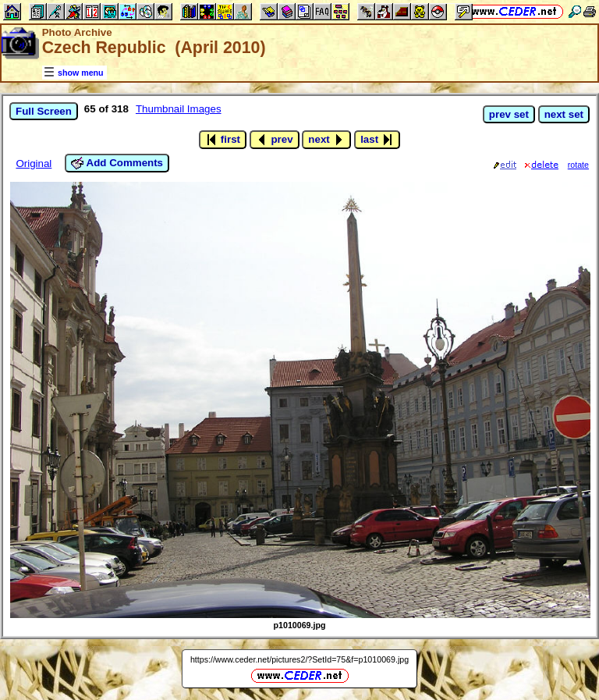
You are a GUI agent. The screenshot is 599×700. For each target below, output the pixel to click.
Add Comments (117, 163)
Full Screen (44, 111)
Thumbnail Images (179, 109)
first (223, 140)
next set (564, 114)
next (326, 140)
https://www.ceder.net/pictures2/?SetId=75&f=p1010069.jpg (299, 659)
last (377, 140)
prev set (509, 114)
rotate (578, 165)
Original (34, 163)
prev (275, 140)
